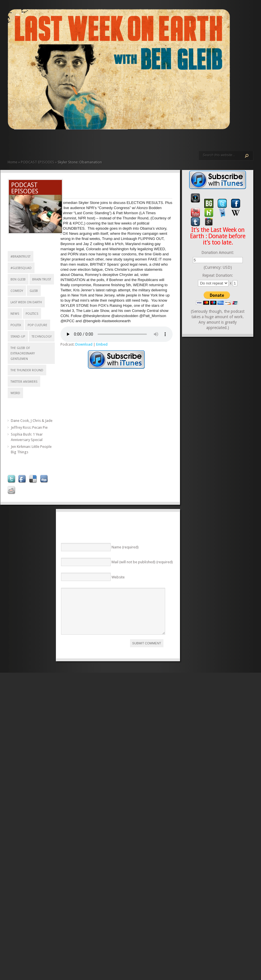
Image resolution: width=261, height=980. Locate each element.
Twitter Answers (24, 382)
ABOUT (65, 142)
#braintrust (21, 257)
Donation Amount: (218, 252)
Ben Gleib (18, 279)
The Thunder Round (27, 370)
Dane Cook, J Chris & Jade (32, 421)
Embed (102, 344)
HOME (10, 142)
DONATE (83, 142)
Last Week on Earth (26, 302)
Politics (32, 314)
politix (16, 325)
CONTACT (78, 142)
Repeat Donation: (218, 275)
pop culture (38, 325)
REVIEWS (69, 142)
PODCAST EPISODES (56, 142)
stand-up (18, 337)
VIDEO (60, 142)
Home (13, 162)
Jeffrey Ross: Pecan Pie (29, 427)
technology (42, 337)
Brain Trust (42, 279)
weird (15, 393)
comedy (17, 291)
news (15, 314)
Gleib (34, 291)
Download (84, 344)
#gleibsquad (21, 268)
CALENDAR (74, 142)
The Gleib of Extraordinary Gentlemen (23, 353)
